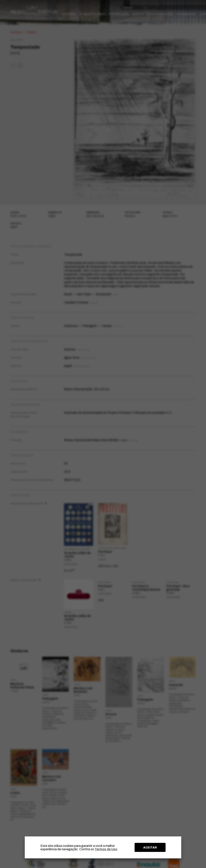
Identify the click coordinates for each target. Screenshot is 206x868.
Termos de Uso (106, 849)
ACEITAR (150, 847)
